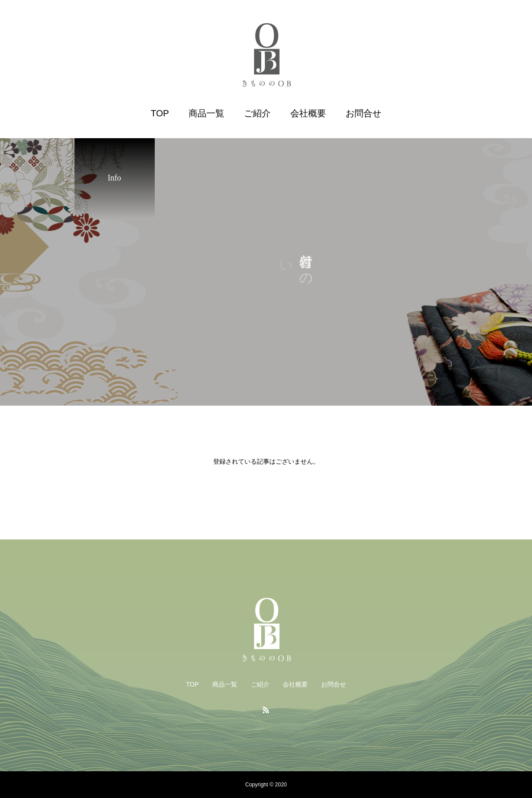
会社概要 (308, 113)
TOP (160, 113)
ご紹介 (257, 113)
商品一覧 (206, 113)
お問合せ (363, 113)
